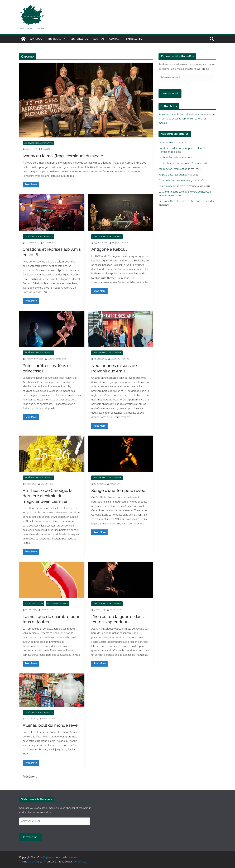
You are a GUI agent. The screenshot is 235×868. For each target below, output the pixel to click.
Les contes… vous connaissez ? (176, 163)
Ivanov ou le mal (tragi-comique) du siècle (63, 156)
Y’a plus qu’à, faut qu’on (172, 175)
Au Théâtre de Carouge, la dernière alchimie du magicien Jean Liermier (48, 496)
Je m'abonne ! (170, 94)
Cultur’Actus (79, 39)
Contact (115, 39)
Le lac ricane (166, 142)
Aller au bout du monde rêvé (50, 725)
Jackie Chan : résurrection (173, 169)
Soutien (99, 39)
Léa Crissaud (47, 484)
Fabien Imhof (50, 243)
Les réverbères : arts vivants (38, 143)
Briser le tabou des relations (174, 180)
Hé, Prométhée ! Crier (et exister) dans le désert (185, 201)
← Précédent (28, 777)
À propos (36, 39)
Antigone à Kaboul (109, 249)
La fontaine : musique (58, 604)
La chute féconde (168, 158)
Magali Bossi (47, 149)
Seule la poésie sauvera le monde (178, 186)
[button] (63, 39)
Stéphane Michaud (121, 243)
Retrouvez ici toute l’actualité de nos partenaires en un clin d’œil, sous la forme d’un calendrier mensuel (187, 119)
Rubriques (54, 39)
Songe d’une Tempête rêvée (118, 490)
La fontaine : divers (33, 604)
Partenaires (134, 39)
